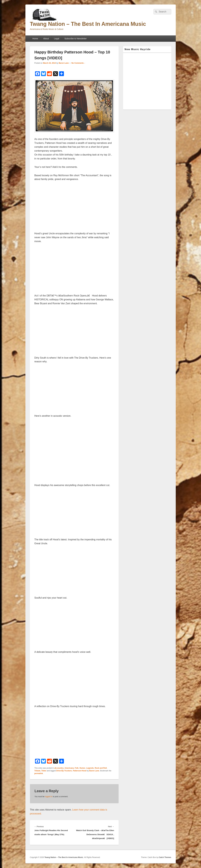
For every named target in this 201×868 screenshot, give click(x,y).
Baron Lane (64, 63)
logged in (49, 797)
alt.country (59, 768)
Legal (57, 39)
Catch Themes (165, 857)
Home (35, 39)
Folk (77, 768)
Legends (90, 768)
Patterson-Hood (80, 771)
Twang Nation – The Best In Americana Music (88, 24)
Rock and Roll (101, 768)
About (46, 39)
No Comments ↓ (78, 63)
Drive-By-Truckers (64, 771)
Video (44, 771)
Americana (69, 768)
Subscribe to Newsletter (76, 39)
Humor (82, 768)
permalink (39, 773)
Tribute (37, 771)
